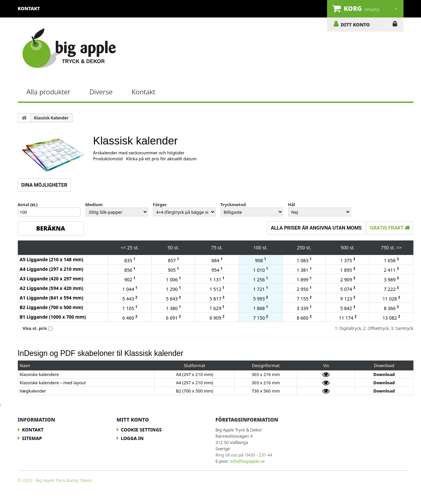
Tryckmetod (233, 205)
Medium (94, 205)
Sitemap (32, 438)
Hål (292, 205)
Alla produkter (49, 92)
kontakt (29, 8)
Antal (24, 205)
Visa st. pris (35, 328)
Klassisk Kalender (51, 118)
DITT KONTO (355, 24)
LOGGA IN (395, 25)
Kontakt (143, 92)
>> (399, 248)
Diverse (101, 92)
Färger (160, 205)
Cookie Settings (141, 430)
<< (123, 248)
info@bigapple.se (247, 461)
